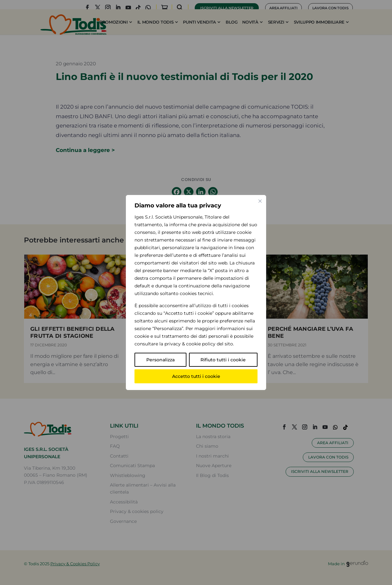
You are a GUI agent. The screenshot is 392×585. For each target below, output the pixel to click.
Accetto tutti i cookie (196, 376)
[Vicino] (260, 201)
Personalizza (160, 360)
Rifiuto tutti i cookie (223, 360)
